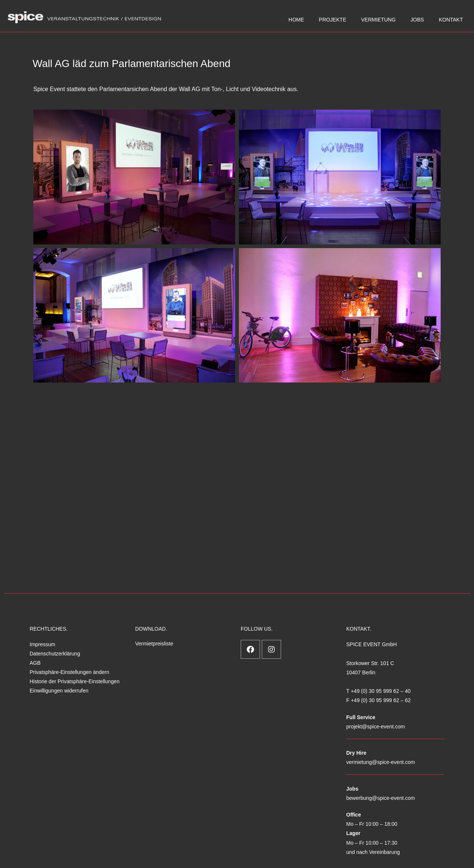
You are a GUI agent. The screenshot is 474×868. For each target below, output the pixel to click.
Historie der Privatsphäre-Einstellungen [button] (75, 681)
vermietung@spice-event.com (380, 762)
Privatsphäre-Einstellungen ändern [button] (69, 672)
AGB (35, 663)
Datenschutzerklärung (55, 654)
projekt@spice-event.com (375, 727)
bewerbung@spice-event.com (380, 798)
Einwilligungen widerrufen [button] (59, 691)
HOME (296, 20)
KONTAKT (451, 20)
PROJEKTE (333, 20)
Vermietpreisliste (154, 644)
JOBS (417, 20)
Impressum (42, 644)
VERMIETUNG (378, 20)
